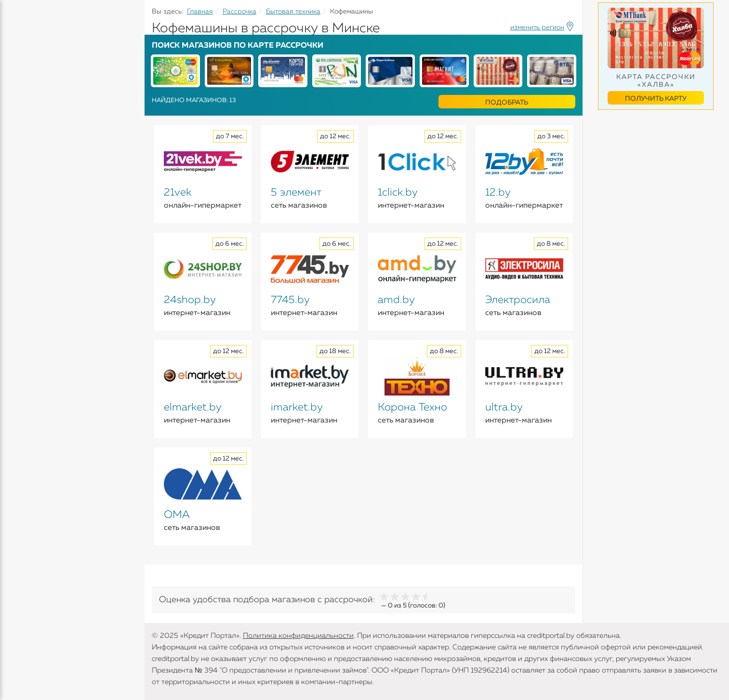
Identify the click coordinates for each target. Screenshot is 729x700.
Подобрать (507, 103)
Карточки (26, 125)
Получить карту (656, 99)
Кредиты (24, 72)
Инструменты (34, 182)
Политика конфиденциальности (298, 636)
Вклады (22, 106)
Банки (19, 163)
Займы (20, 144)
